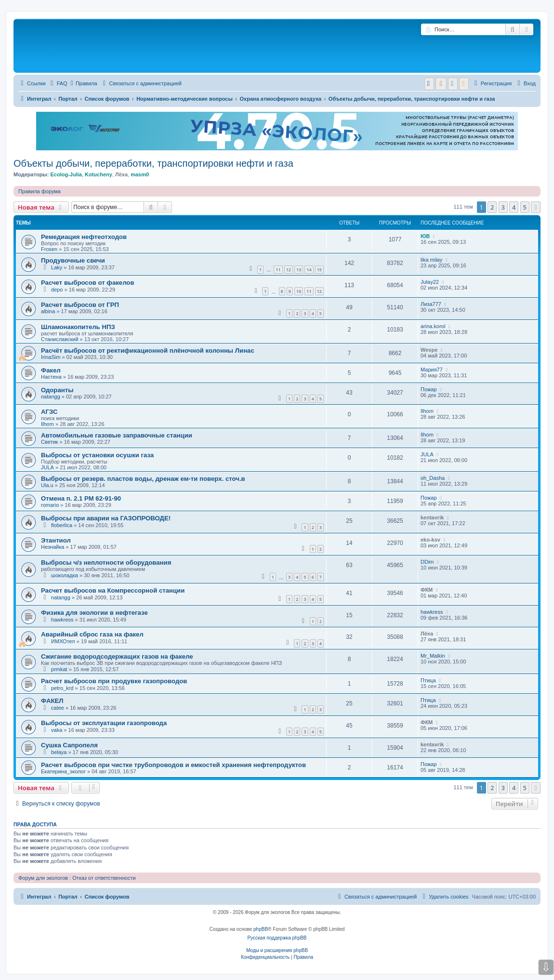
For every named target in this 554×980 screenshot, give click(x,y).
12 (289, 270)
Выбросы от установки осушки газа (97, 455)
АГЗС (49, 412)
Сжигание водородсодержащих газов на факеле (117, 656)
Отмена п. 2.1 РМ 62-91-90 (81, 498)
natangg (51, 397)
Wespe (429, 350)
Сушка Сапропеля (69, 745)
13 (299, 270)
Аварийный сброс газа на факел (92, 634)
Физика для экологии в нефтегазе (94, 613)
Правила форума (40, 191)
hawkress (62, 620)
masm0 (140, 174)
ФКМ (427, 590)
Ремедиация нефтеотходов (84, 237)
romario (50, 505)
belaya (59, 752)
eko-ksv (430, 540)
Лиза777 (431, 304)
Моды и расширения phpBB (277, 950)
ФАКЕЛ (52, 701)
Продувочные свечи (73, 260)
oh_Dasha (433, 478)
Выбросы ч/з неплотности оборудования (106, 563)
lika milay (431, 260)
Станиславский (60, 339)
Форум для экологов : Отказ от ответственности (77, 878)
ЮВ (425, 236)
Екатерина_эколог (63, 771)
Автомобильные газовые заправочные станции (117, 435)
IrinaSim (51, 357)
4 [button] (514, 207)
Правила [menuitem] (84, 83)
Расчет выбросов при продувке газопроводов (114, 681)
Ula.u (47, 485)
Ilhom (47, 424)
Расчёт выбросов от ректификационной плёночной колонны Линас (148, 351)
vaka (57, 730)
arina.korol (433, 326)
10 (299, 291)
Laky (57, 267)
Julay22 (430, 282)
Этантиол (56, 540)
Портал (68, 99)
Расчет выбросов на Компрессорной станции (113, 590)
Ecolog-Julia (66, 174)
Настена (51, 377)
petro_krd (62, 688)
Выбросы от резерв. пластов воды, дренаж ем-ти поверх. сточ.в (143, 479)
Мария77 (432, 370)
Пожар (429, 389)
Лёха (121, 174)
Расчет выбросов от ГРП (80, 305)
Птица (428, 680)
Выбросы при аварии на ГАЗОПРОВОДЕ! (106, 518)
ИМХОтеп (63, 641)
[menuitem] (58, 83)
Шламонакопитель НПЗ (78, 327)
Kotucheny (99, 174)
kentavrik (432, 517)
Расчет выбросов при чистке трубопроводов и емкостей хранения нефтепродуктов (173, 765)
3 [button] (503, 207)
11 (278, 270)
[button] (536, 207)
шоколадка (65, 575)
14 (309, 270)
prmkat (59, 669)
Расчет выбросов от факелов (88, 283)
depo (57, 290)
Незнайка (53, 547)
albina (48, 311)
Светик (49, 442)
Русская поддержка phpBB (277, 938)
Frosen (49, 249)
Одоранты (57, 390)
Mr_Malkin (433, 656)
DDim (427, 562)
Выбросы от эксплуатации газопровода (104, 723)
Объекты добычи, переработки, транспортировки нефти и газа (153, 163)
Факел (51, 370)
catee (58, 708)
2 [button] (492, 207)
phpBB (261, 929)
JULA (47, 467)
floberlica (62, 525)
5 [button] (525, 207)
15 (319, 270)
